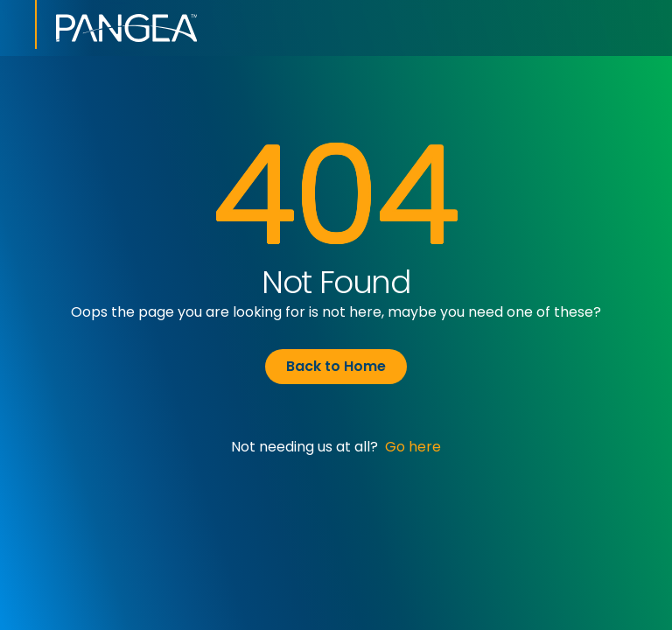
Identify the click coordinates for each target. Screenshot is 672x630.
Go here (413, 447)
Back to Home (336, 366)
